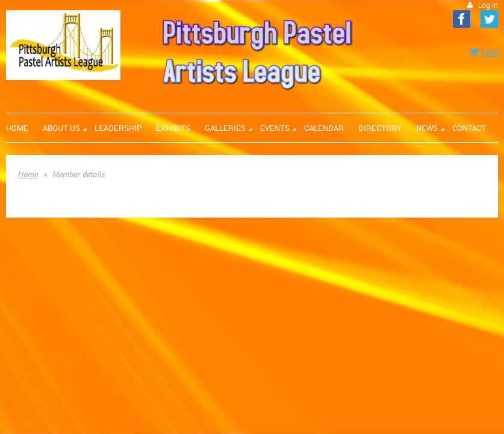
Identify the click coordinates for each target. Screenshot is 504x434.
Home (28, 174)
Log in (488, 5)
